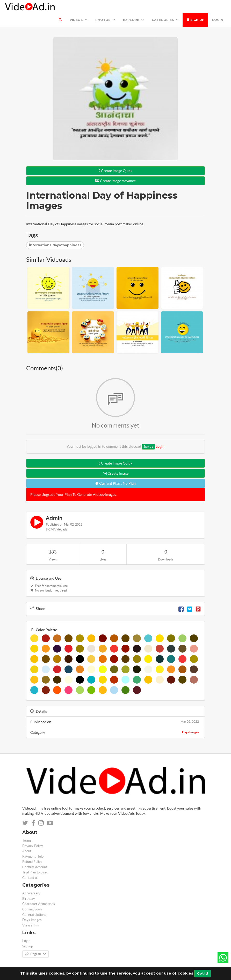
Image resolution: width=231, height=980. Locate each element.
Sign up (195, 20)
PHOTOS (105, 20)
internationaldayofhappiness (55, 245)
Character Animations (39, 904)
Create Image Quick (116, 171)
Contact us (30, 878)
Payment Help (33, 856)
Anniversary (31, 893)
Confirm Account (35, 867)
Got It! (203, 973)
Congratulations (34, 915)
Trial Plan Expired (35, 872)
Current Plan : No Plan (116, 483)
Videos (79, 20)
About (27, 851)
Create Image (116, 473)
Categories (165, 20)
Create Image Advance (116, 181)
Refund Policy (32, 862)
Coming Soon (32, 909)
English (35, 954)
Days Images (190, 732)
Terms (27, 840)
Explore (133, 20)
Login (218, 20)
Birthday (29, 899)
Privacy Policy (33, 846)
